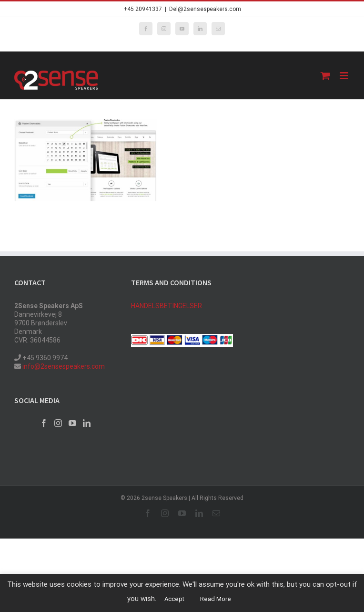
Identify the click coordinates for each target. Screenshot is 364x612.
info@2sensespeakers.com (63, 366)
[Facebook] (44, 423)
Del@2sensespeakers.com (205, 9)
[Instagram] (58, 423)
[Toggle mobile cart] (325, 76)
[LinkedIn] (87, 423)
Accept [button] (174, 599)
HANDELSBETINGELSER (167, 306)
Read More (216, 599)
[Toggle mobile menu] (345, 76)
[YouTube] (72, 423)
